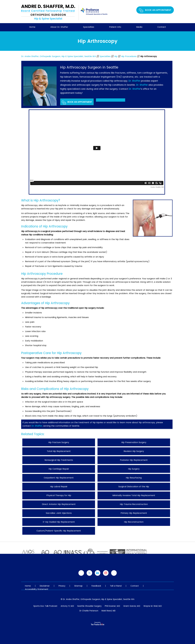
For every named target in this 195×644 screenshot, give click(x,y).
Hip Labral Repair (59, 487)
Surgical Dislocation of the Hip (134, 487)
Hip (116, 56)
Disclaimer (45, 586)
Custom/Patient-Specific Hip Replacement (59, 531)
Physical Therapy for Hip (59, 495)
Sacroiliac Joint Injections (59, 513)
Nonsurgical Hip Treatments (59, 460)
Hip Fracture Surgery (59, 442)
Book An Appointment (158, 10)
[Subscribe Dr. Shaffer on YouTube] (114, 573)
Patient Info (115, 27)
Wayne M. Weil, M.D (153, 606)
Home (32, 27)
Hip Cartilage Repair (59, 469)
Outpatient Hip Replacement (59, 478)
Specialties (89, 27)
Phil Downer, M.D (112, 606)
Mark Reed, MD (109, 611)
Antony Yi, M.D (67, 606)
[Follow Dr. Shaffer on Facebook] (81, 573)
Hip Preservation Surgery (134, 442)
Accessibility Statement (37, 589)
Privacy (62, 586)
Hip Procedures (129, 56)
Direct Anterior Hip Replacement (59, 504)
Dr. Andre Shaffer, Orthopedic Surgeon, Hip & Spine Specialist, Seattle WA (59, 56)
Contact (162, 27)
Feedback (96, 586)
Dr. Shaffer (134, 81)
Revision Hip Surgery (134, 451)
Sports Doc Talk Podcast (45, 606)
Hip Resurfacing (134, 478)
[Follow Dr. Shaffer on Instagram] (106, 573)
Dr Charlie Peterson (89, 611)
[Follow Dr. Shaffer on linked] (98, 573)
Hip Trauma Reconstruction (134, 504)
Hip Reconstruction (134, 522)
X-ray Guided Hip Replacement (59, 522)
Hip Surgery (134, 469)
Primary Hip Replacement (134, 513)
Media (139, 27)
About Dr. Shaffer (59, 27)
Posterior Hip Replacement (134, 460)
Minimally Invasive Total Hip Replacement (134, 495)
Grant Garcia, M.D (132, 606)
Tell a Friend (116, 586)
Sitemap (78, 586)
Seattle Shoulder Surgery (89, 606)
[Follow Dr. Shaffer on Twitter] (89, 573)
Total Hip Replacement (59, 451)
